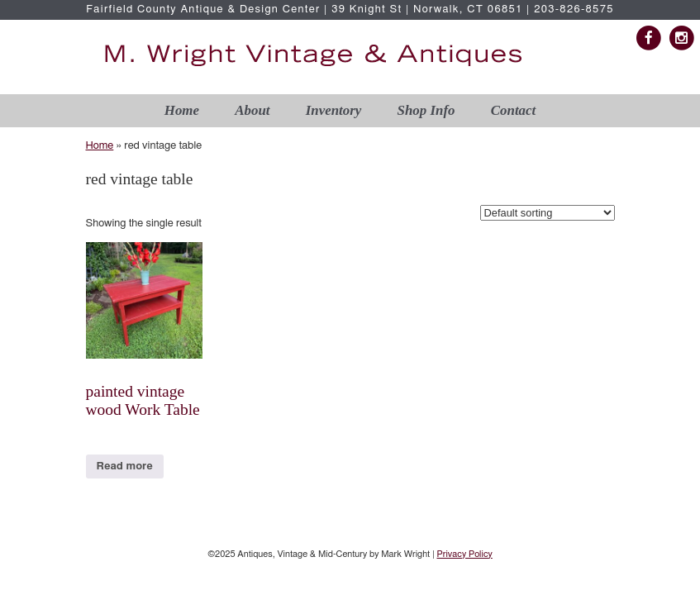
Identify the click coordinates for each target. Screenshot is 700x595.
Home (182, 110)
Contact (513, 110)
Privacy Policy (464, 554)
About (252, 110)
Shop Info (426, 110)
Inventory (334, 110)
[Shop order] (548, 213)
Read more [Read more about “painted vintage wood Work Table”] (125, 466)
